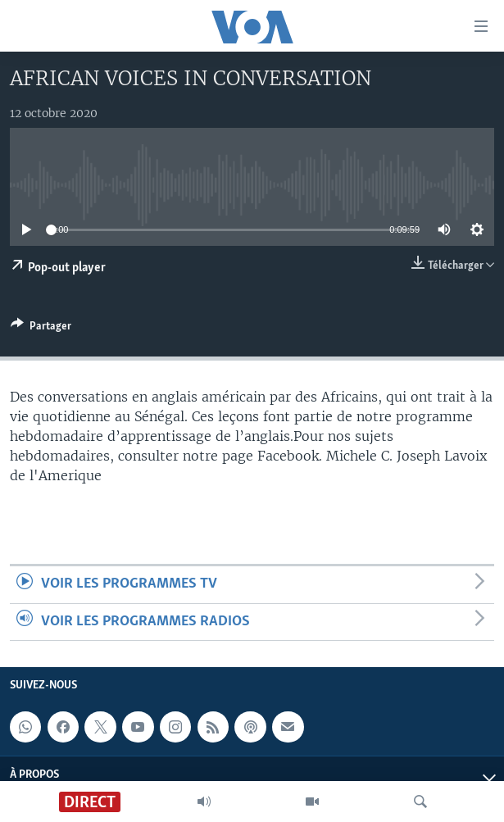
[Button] (41, 329)
